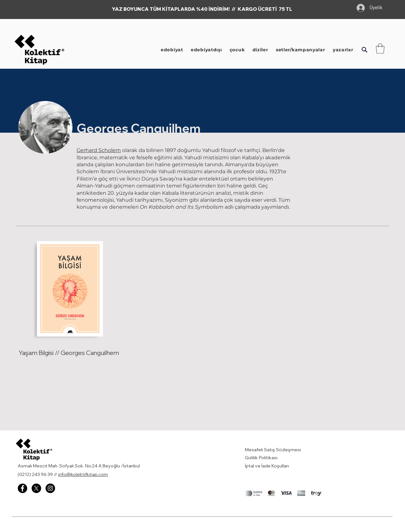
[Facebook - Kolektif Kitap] (22, 488)
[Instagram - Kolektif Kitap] (50, 488)
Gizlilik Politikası (261, 458)
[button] (364, 50)
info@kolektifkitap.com (83, 474)
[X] (36, 488)
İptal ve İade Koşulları (267, 466)
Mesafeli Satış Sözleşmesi (273, 450)
